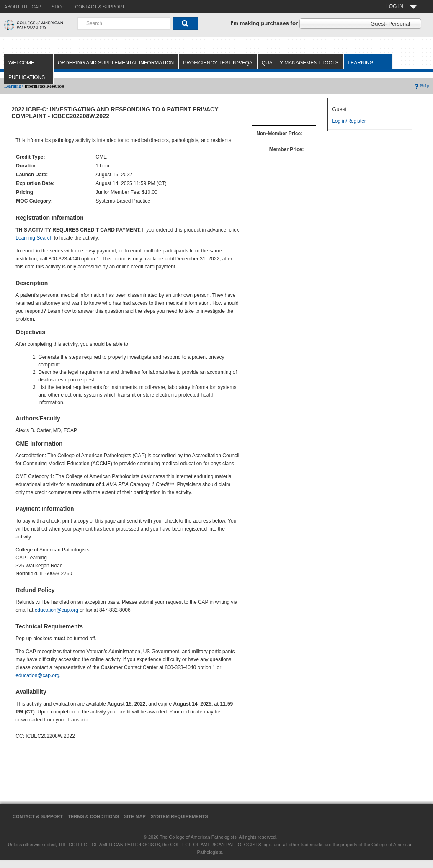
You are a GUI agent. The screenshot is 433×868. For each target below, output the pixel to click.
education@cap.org (57, 610)
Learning (361, 63)
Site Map (135, 816)
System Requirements (179, 816)
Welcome (21, 63)
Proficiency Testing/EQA (218, 63)
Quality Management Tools (300, 63)
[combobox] (124, 23)
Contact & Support (38, 816)
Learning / (14, 86)
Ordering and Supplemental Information (116, 63)
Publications (27, 77)
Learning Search (34, 238)
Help (421, 86)
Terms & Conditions (93, 816)
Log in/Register (349, 121)
